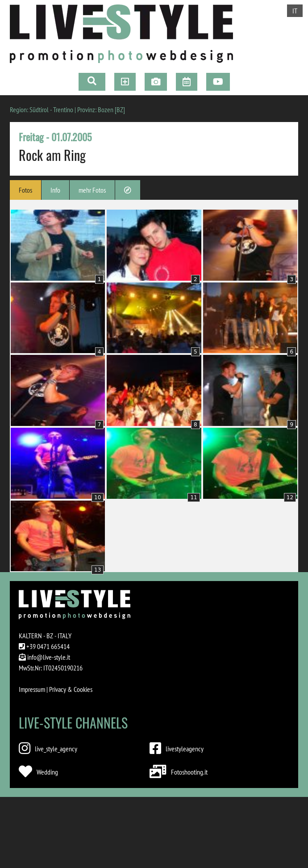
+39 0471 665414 (48, 646)
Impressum (32, 689)
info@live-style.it (49, 657)
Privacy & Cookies (71, 689)
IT (295, 11)
